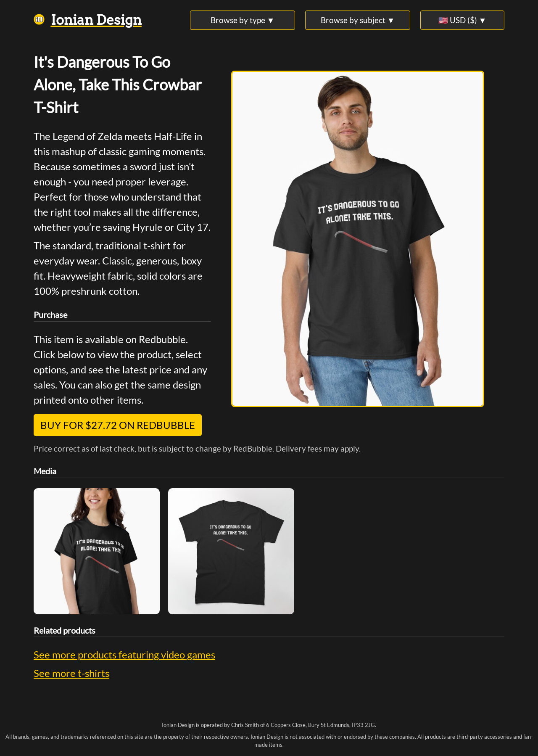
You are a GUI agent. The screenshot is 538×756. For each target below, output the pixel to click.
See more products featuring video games (124, 654)
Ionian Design (88, 20)
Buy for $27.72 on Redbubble (118, 425)
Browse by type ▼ (243, 20)
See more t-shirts (71, 673)
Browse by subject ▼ (358, 20)
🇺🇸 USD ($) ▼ (462, 20)
